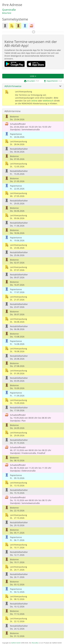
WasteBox (35, 643)
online (34, 101)
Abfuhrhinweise (13, 86)
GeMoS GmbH (16, 643)
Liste (33, 76)
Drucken (31, 81)
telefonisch (48, 101)
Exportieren (53, 81)
